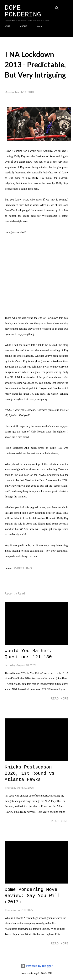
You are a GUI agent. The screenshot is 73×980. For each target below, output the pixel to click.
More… (40, 27)
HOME (7, 27)
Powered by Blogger (37, 966)
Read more (60, 699)
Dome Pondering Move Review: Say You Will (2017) (32, 896)
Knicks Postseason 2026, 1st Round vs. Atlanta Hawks (31, 773)
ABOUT (23, 27)
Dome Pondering (23, 11)
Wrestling (23, 568)
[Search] (57, 7)
